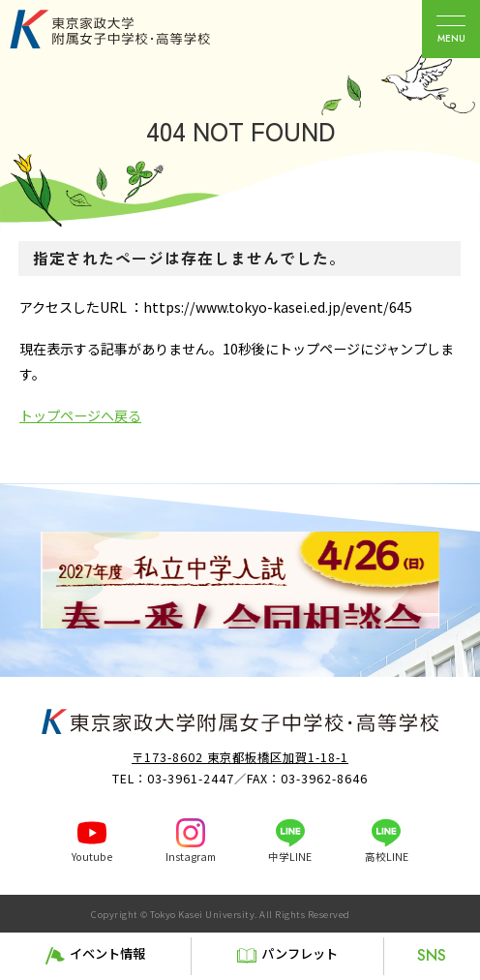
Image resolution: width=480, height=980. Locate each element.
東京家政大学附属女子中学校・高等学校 (132, 29)
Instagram (191, 857)
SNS (432, 955)
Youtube (92, 857)
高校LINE (387, 857)
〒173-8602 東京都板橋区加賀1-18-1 (240, 757)
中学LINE (290, 857)
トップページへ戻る (80, 415)
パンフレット (300, 953)
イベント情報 (107, 953)
